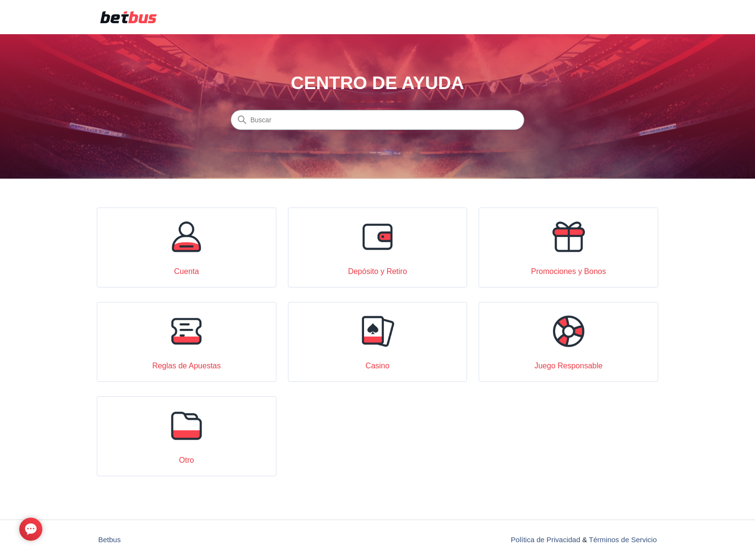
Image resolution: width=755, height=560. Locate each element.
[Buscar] (377, 120)
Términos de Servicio (623, 540)
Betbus (110, 540)
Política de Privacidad (546, 540)
